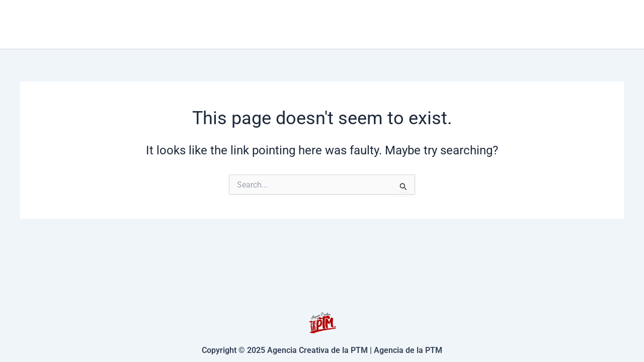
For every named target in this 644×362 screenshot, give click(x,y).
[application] (437, 24)
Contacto (488, 24)
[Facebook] (604, 25)
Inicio (348, 24)
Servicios (414, 24)
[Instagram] (619, 25)
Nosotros (556, 24)
